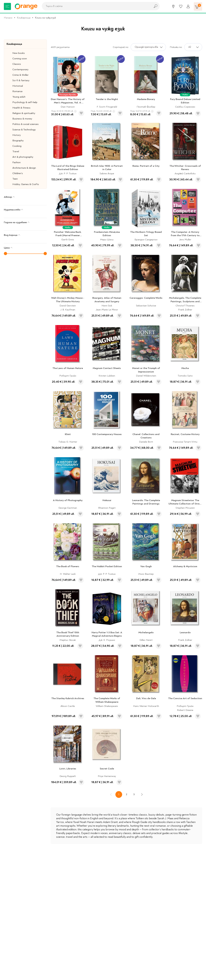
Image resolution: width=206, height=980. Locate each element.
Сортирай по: (121, 47)
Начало (8, 18)
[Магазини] (173, 6)
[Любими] (181, 6)
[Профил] (188, 6)
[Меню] (7, 6)
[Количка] (198, 6)
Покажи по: (176, 47)
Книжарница (24, 18)
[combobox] (96, 6)
